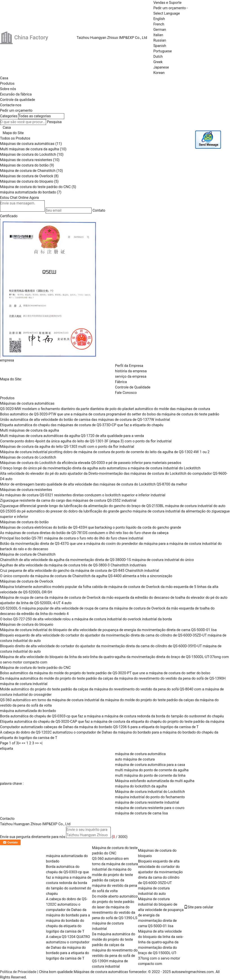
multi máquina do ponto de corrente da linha (150, 775)
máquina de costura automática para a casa (150, 765)
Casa (4, 78)
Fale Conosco (126, 393)
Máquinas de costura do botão (24, 165)
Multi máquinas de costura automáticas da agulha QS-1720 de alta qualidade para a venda (72, 436)
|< (20, 743)
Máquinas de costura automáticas (27, 144)
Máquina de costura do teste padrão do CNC (35, 187)
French (159, 24)
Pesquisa (54, 122)
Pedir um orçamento (170, 8)
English (159, 19)
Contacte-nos (11, 105)
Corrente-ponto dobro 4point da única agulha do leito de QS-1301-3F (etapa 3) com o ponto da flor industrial (86, 441)
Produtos (7, 83)
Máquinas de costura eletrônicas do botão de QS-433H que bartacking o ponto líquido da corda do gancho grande (91, 527)
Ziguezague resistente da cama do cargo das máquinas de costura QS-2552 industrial (68, 500)
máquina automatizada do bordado (28, 192)
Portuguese (163, 51)
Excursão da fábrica (16, 94)
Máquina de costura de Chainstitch (28, 171)
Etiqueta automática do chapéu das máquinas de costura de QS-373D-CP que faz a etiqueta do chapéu (82, 425)
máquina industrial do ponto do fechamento (150, 797)
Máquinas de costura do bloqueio (27, 181)
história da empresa (131, 371)
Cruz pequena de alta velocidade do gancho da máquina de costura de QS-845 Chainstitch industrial (80, 571)
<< (24, 743)
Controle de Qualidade (133, 387)
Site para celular (199, 907)
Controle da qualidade (18, 100)
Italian (158, 35)
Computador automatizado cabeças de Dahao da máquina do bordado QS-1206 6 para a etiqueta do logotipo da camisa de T (99, 727)
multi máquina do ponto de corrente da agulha (152, 770)
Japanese (161, 67)
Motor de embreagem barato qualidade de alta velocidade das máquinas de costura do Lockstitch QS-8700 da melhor (94, 484)
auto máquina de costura (135, 759)
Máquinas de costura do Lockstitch (28, 154)
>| (41, 743)
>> (37, 743)
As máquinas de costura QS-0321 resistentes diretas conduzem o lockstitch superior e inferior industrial (83, 495)
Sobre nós (8, 89)
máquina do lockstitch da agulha (141, 786)
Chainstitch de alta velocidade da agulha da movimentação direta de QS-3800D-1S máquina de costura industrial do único (97, 560)
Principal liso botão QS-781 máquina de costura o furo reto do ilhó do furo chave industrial (72, 538)
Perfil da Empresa (129, 366)
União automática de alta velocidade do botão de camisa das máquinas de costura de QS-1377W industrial (85, 420)
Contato (99, 210)
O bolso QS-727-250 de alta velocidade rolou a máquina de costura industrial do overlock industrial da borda (86, 619)
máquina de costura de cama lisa (141, 813)
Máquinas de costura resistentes (26, 160)
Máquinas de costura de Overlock (27, 176)
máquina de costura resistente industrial (147, 802)
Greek (158, 62)
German (160, 30)
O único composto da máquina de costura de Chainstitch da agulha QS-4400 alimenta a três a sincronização (86, 576)
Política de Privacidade (18, 972)
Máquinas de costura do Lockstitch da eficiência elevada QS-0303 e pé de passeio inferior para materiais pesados (91, 463)
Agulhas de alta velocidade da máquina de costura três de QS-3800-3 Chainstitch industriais (73, 565)
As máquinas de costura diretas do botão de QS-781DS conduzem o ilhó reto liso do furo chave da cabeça (84, 533)
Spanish (160, 46)
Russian (160, 40)
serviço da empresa (131, 376)
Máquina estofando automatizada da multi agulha (155, 781)
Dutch (158, 57)
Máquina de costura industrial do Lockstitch (150, 792)
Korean (159, 73)
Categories (9, 116)
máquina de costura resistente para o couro (150, 808)
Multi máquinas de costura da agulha (30, 149)
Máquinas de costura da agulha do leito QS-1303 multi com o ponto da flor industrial (67, 447)
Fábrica (121, 382)
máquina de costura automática (140, 754)
